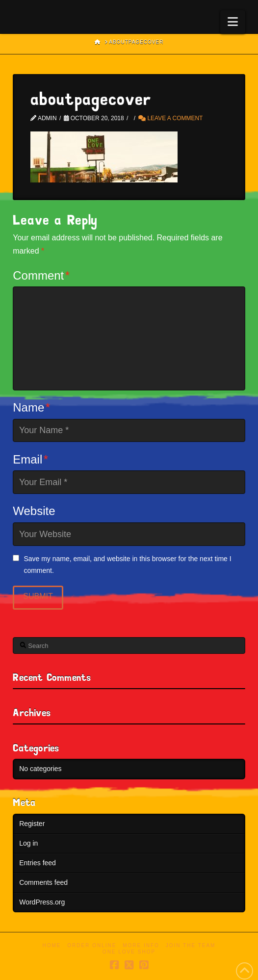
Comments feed (43, 882)
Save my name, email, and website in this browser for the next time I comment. (127, 565)
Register (32, 824)
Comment (41, 275)
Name (31, 407)
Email (30, 459)
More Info (141, 945)
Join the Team (191, 945)
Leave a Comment (170, 118)
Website (34, 511)
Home (52, 945)
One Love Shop (129, 952)
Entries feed (38, 863)
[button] (233, 22)
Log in (28, 843)
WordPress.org (42, 902)
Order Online (92, 945)
